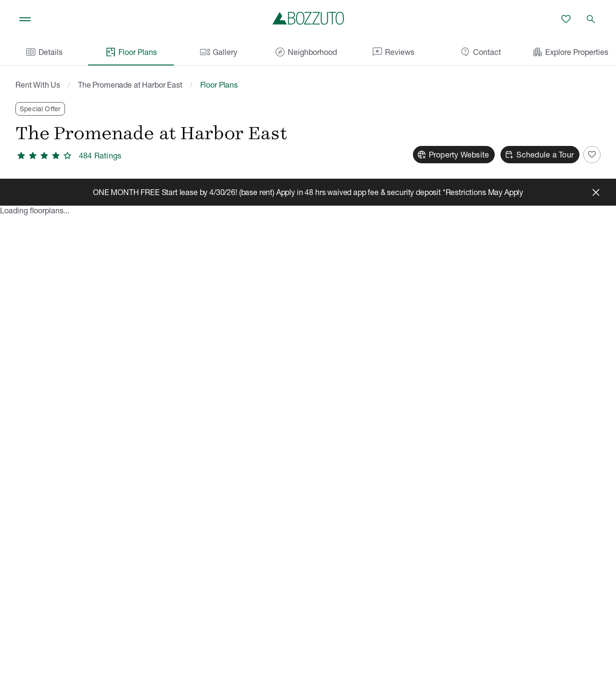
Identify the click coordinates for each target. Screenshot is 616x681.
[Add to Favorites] (592, 155)
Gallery (218, 52)
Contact (480, 52)
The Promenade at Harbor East (130, 85)
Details (44, 52)
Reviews (393, 52)
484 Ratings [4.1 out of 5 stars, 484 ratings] (100, 156)
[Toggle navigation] (25, 19)
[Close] (596, 192)
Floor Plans (131, 52)
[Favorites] (566, 19)
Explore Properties (570, 52)
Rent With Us (38, 85)
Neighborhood (306, 52)
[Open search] (591, 19)
